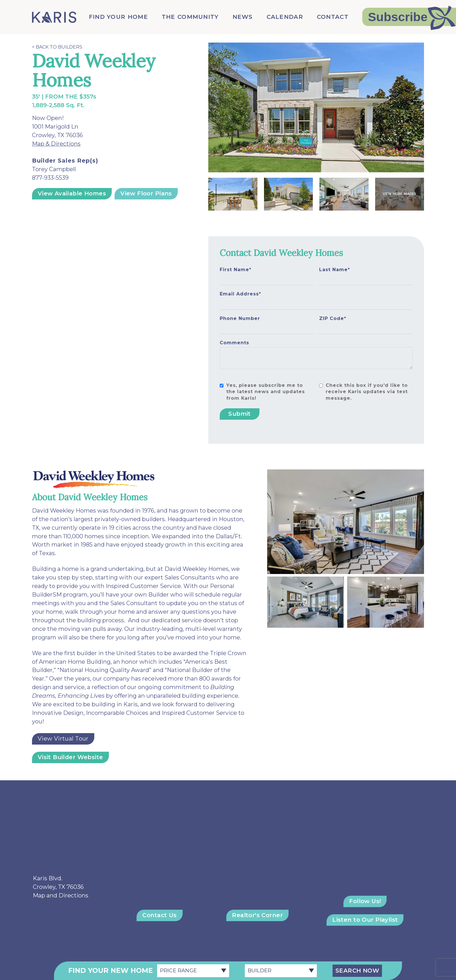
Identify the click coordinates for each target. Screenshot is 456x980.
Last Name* (335, 270)
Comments (234, 343)
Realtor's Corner (257, 915)
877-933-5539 (50, 178)
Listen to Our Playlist (365, 920)
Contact (333, 17)
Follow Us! (365, 901)
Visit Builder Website (70, 757)
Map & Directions (56, 144)
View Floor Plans (146, 193)
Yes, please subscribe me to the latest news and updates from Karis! (266, 392)
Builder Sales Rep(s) (65, 161)
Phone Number (240, 318)
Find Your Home (118, 17)
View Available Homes (72, 193)
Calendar (285, 17)
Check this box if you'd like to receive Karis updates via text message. (367, 392)
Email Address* (240, 294)
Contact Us (159, 915)
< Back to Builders (57, 47)
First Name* (236, 270)
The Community (190, 17)
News (243, 17)
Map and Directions (61, 895)
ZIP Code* (333, 318)
